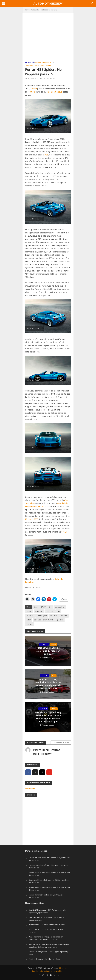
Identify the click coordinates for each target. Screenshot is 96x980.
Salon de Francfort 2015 (44, 620)
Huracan (30, 616)
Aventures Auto (35, 858)
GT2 (58, 611)
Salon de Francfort (35, 65)
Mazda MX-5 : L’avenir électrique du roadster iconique (48, 651)
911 (50, 607)
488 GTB (31, 92)
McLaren (29, 519)
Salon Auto (48, 62)
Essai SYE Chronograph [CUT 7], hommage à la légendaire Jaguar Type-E (47, 911)
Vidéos (48, 65)
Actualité (30, 62)
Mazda (54, 644)
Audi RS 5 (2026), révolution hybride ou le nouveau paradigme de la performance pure (48, 684)
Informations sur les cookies (51, 971)
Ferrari (38, 62)
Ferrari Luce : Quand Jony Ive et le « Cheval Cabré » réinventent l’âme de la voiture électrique (48, 717)
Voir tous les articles (61, 742)
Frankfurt (50, 611)
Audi (54, 676)
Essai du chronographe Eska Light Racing (45, 959)
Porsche (64, 616)
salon (29, 620)
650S (36, 519)
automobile (60, 607)
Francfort (39, 611)
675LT (64, 532)
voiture (29, 624)
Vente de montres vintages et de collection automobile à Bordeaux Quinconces (46, 938)
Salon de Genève (54, 92)
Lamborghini (42, 616)
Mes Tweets (30, 789)
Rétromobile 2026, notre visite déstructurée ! (47, 925)
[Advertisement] (48, 35)
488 (47, 155)
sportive (60, 620)
